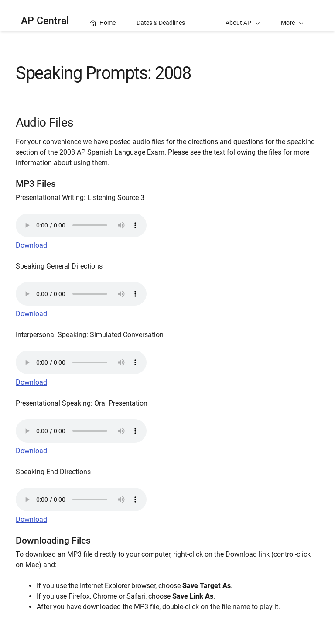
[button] (292, 16)
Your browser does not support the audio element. (81, 225)
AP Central (45, 21)
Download (31, 245)
